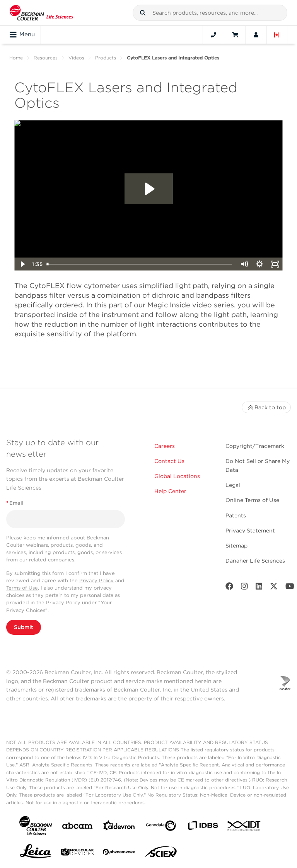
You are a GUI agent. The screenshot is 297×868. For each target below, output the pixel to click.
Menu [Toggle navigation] (22, 35)
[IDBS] (203, 827)
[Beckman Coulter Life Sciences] (41, 13)
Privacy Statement (250, 531)
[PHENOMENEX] (119, 853)
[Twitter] (274, 588)
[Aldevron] (119, 827)
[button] (143, 13)
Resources (46, 58)
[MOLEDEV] (77, 854)
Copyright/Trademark (255, 446)
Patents (236, 515)
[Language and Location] (277, 35)
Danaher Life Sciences (255, 561)
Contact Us (169, 461)
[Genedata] (161, 827)
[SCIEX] (161, 854)
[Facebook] (229, 588)
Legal (233, 485)
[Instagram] (244, 588)
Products (106, 58)
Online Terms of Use (252, 500)
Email (15, 503)
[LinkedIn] (259, 588)
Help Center (170, 491)
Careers (165, 446)
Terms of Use (22, 588)
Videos (76, 58)
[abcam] (77, 827)
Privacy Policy (96, 581)
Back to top (266, 407)
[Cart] (235, 35)
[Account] (256, 35)
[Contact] (213, 35)
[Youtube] (290, 588)
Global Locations (177, 476)
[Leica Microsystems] (36, 853)
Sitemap (236, 546)
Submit (24, 627)
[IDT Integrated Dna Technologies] (244, 827)
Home (16, 58)
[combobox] (210, 13)
